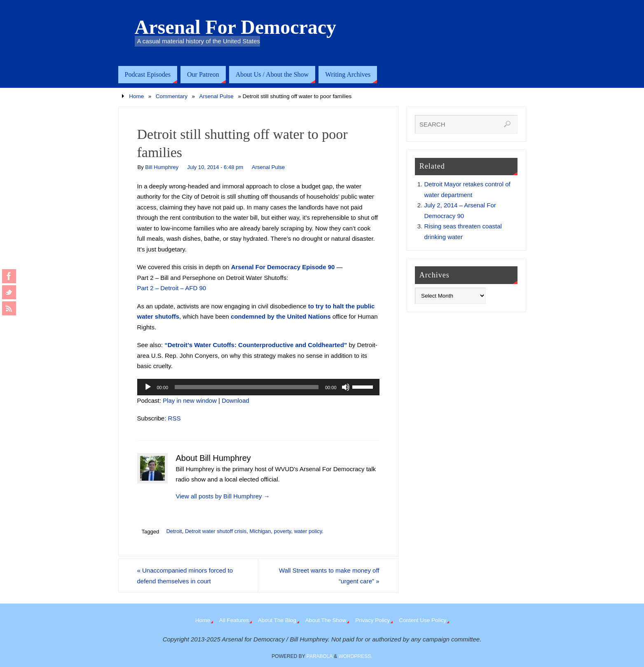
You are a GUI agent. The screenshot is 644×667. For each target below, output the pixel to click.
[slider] (247, 387)
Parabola (320, 656)
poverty (283, 531)
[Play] (148, 387)
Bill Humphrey (162, 167)
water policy (308, 531)
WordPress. (356, 656)
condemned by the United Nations (281, 316)
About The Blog (277, 620)
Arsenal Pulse (217, 96)
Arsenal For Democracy (236, 27)
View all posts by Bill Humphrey (223, 496)
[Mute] (346, 387)
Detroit (174, 531)
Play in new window (190, 400)
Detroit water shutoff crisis (216, 531)
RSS (174, 418)
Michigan (260, 531)
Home (136, 96)
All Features (234, 620)
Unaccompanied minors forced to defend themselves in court (185, 576)
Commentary (172, 96)
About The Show (326, 620)
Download (235, 400)
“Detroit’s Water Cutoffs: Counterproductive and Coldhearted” (256, 345)
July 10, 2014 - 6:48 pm (215, 167)
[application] (258, 387)
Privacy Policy (372, 620)
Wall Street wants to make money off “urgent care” (329, 576)
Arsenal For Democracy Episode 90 (283, 267)
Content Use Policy (423, 620)
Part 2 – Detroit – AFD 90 (172, 288)
